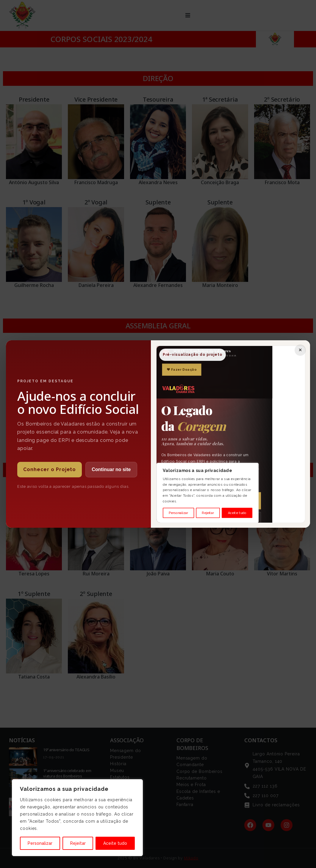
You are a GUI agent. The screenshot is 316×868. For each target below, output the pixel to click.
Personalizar (40, 843)
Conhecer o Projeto (50, 469)
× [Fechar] (300, 350)
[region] (77, 818)
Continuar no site (111, 469)
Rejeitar (78, 843)
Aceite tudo (115, 843)
